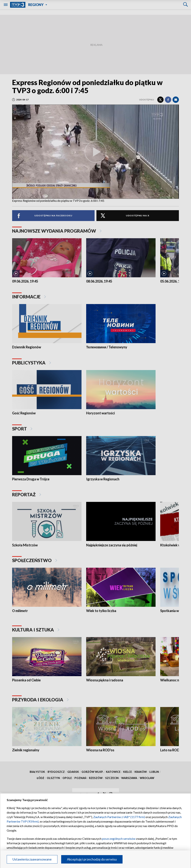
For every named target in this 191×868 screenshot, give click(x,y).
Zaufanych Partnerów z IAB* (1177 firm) (119, 817)
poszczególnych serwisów (119, 839)
